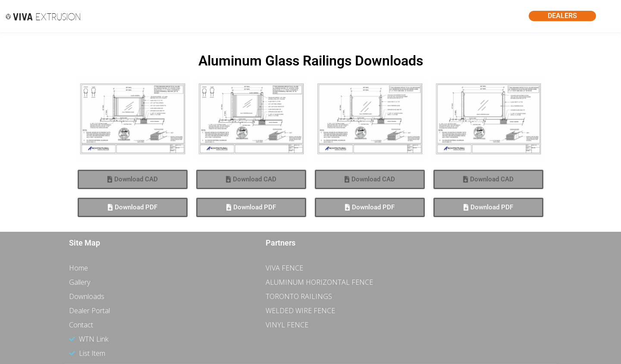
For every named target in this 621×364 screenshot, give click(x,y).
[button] (133, 179)
